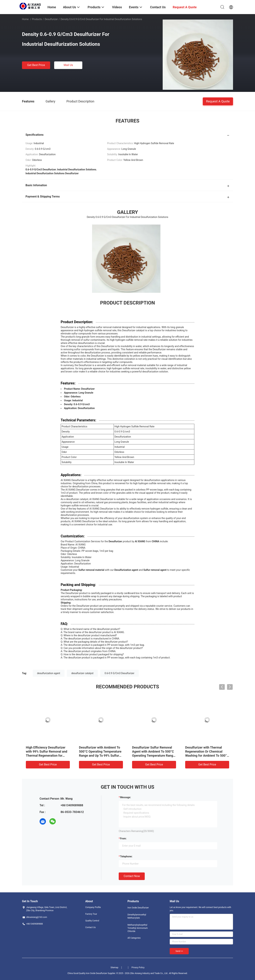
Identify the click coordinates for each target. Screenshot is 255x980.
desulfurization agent (49, 673)
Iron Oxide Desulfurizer (138, 908)
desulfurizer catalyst (82, 673)
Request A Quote (218, 101)
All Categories (134, 938)
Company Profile (93, 907)
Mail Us (68, 65)
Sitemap (114, 968)
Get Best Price (36, 65)
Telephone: (126, 856)
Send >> (179, 951)
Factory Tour (91, 914)
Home (25, 19)
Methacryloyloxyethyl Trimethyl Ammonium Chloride (138, 928)
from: (123, 838)
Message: (125, 797)
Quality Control (92, 921)
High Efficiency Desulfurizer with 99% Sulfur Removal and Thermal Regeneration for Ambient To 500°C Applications (47, 756)
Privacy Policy (138, 968)
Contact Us (90, 927)
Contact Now (132, 876)
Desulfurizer (51, 19)
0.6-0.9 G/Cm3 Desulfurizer (119, 673)
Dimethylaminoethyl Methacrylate (137, 916)
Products (37, 19)
